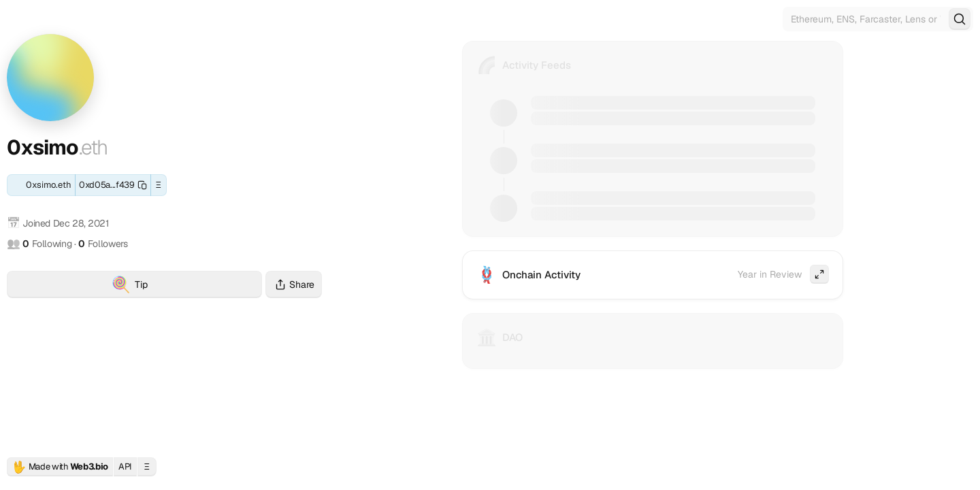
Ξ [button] (159, 185)
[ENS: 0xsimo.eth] (41, 185)
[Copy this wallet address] (113, 185)
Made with (60, 467)
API (125, 467)
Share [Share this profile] (294, 284)
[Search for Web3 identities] (878, 19)
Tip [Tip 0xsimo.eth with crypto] (187, 286)
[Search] (960, 19)
